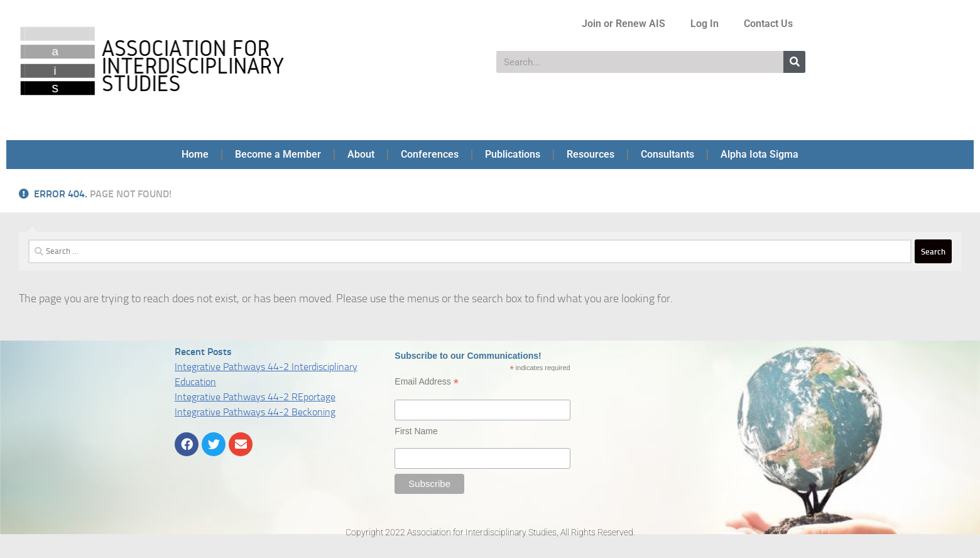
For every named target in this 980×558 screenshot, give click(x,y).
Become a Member (278, 154)
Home (195, 154)
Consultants (667, 154)
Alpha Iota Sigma (759, 154)
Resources (591, 154)
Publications (513, 154)
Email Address (427, 382)
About (361, 154)
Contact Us (768, 24)
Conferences (430, 154)
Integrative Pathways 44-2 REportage (255, 397)
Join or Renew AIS (623, 24)
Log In (705, 24)
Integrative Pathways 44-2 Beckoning (255, 412)
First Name (416, 431)
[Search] (794, 62)
